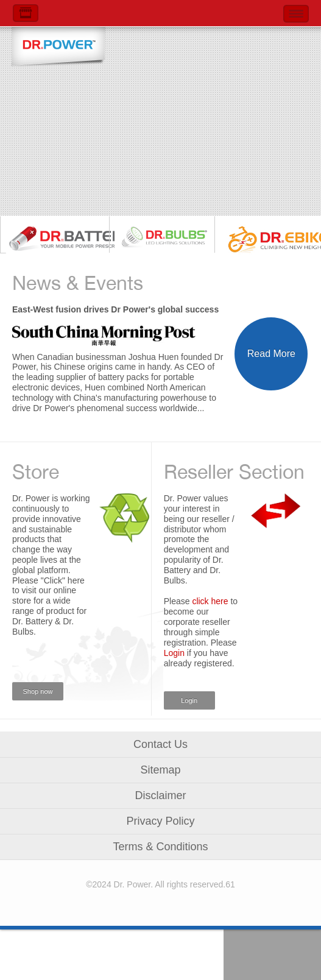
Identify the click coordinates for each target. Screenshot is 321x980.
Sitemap (160, 770)
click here (210, 601)
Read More (271, 354)
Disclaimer (160, 795)
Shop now (38, 691)
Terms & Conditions (160, 847)
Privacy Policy (160, 821)
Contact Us (160, 744)
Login (174, 653)
